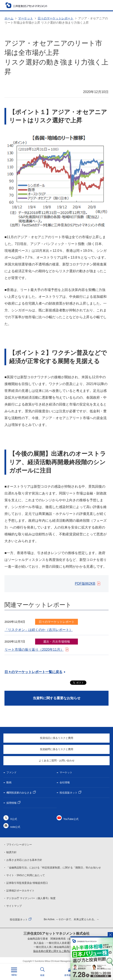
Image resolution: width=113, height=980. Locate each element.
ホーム (9, 18)
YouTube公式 (71, 819)
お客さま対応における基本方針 (24, 860)
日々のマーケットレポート (56, 18)
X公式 (14, 819)
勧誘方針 (11, 852)
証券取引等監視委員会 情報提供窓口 (27, 883)
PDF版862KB (85, 584)
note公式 (15, 827)
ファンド (11, 772)
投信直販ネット (69, 793)
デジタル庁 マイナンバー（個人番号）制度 (31, 898)
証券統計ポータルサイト (20, 891)
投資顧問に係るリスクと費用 (57, 749)
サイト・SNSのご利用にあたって (26, 875)
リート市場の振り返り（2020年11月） (34, 650)
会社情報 (65, 782)
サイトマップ (14, 906)
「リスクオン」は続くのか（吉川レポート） (39, 630)
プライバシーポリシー (19, 845)
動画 (9, 782)
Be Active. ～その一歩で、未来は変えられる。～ (72, 919)
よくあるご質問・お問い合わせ (57, 761)
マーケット (26, 18)
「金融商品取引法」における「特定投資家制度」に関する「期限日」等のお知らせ (54, 868)
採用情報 (11, 803)
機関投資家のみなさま (19, 793)
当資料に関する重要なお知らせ (57, 698)
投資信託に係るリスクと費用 (57, 738)
